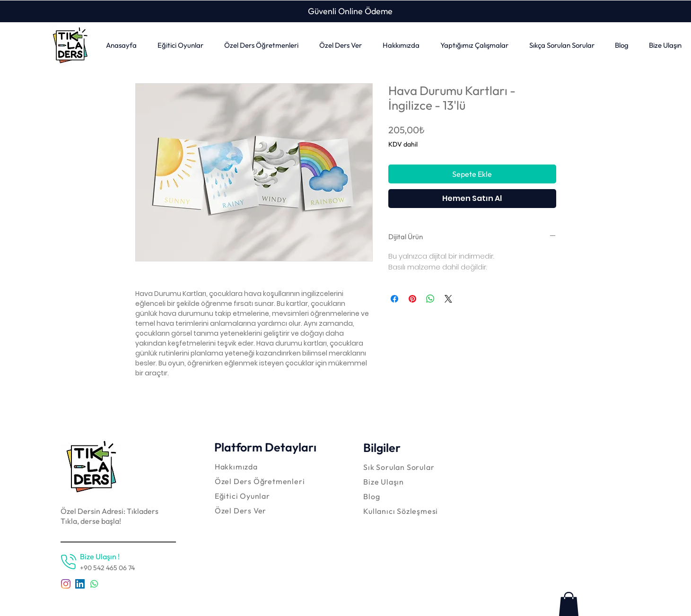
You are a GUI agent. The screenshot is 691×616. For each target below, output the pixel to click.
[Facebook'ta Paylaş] (394, 299)
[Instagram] (66, 584)
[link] (569, 604)
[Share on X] (448, 299)
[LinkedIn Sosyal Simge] (80, 584)
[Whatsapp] (94, 584)
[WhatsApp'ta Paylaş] (430, 299)
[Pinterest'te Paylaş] (412, 299)
